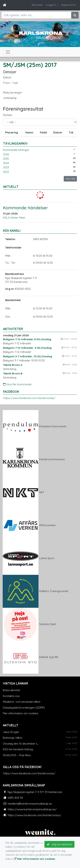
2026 (6, 154)
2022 (6, 172)
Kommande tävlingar (16, 150)
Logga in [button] (51, 5)
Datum (7, 77)
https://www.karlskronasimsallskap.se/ (32, 809)
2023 (6, 167)
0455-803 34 (15, 798)
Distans (8, 115)
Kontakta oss (11, 696)
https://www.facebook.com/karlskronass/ (29, 398)
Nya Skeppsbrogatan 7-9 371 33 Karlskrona (35, 792)
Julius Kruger (11, 732)
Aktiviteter (37, 5)
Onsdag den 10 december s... (21, 744)
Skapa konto (68, 5)
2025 (6, 159)
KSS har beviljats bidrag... (19, 749)
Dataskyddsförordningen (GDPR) (24, 708)
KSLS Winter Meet (14, 218)
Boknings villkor (13, 738)
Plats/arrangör (13, 93)
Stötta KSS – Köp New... (17, 755)
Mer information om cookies (21, 713)
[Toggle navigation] (8, 52)
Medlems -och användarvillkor (22, 702)
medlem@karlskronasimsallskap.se (30, 804)
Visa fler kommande (17, 384)
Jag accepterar (59, 844)
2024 (6, 163)
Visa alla (70, 179)
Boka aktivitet (11, 690)
